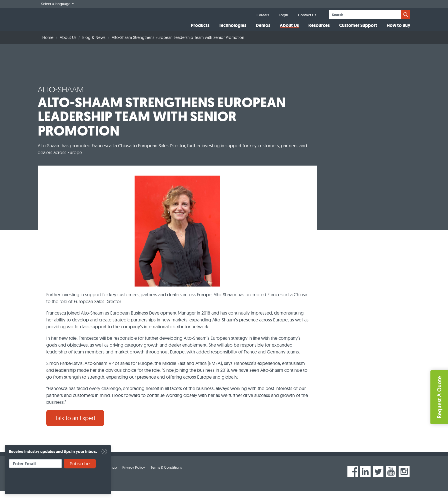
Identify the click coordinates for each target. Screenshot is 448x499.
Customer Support (358, 30)
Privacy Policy (134, 476)
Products (200, 30)
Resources (319, 30)
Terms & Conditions (166, 476)
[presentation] (52, 483)
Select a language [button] (56, 4)
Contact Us (307, 15)
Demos (263, 30)
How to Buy (398, 30)
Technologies (233, 30)
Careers (263, 15)
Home (48, 46)
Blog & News (94, 46)
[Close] (104, 452)
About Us (289, 30)
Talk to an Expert (75, 426)
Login (283, 15)
